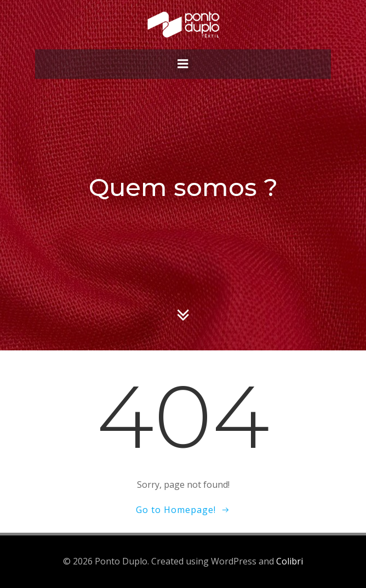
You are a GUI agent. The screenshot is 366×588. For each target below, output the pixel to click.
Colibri (290, 561)
